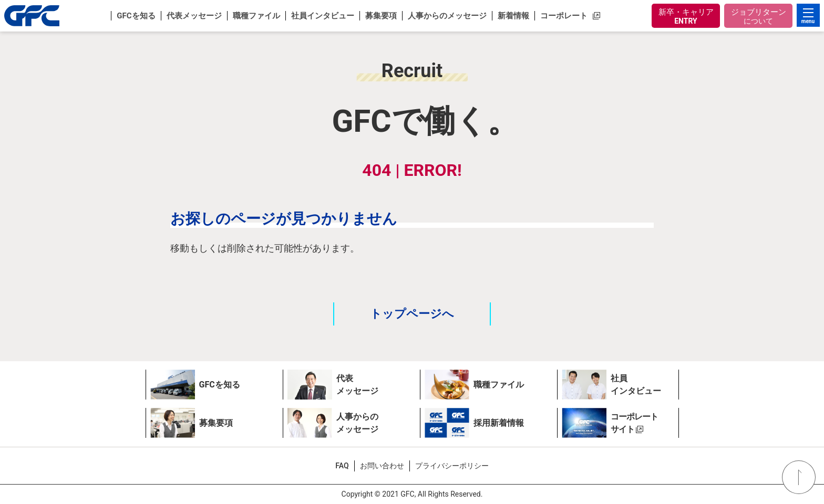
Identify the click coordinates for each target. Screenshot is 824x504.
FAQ (342, 466)
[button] (136, 16)
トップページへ (412, 314)
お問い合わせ (382, 466)
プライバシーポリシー (452, 466)
